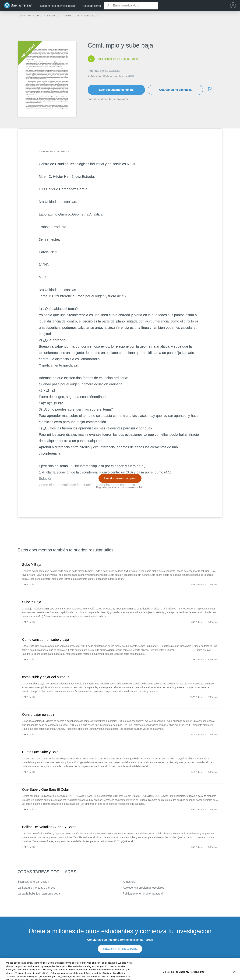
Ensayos (54, 16)
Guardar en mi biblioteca (175, 90)
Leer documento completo (116, 90)
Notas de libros (92, 6)
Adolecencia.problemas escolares (143, 888)
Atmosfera (129, 882)
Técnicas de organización (33, 882)
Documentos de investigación (58, 6)
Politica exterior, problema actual (143, 894)
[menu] (234, 6)
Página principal (30, 16)
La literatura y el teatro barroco (36, 888)
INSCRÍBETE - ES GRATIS (120, 949)
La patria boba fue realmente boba (39, 894)
